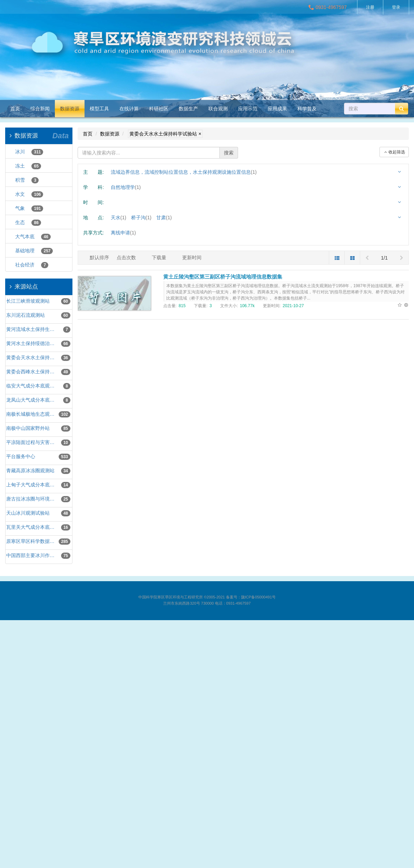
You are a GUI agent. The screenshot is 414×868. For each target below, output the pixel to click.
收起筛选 (394, 152)
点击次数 (126, 258)
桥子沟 (141, 218)
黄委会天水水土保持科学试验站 (165, 134)
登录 (396, 7)
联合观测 (218, 109)
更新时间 (192, 258)
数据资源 (70, 109)
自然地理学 (126, 187)
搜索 (229, 153)
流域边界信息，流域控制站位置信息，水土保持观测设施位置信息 (184, 172)
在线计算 (129, 109)
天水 (119, 218)
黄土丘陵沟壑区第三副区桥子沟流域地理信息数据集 (223, 277)
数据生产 (188, 109)
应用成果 (277, 109)
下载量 (159, 258)
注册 (370, 7)
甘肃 (164, 218)
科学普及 (307, 109)
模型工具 (99, 109)
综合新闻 (40, 109)
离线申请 (123, 233)
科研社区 (159, 109)
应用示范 (248, 109)
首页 (15, 109)
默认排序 (99, 258)
